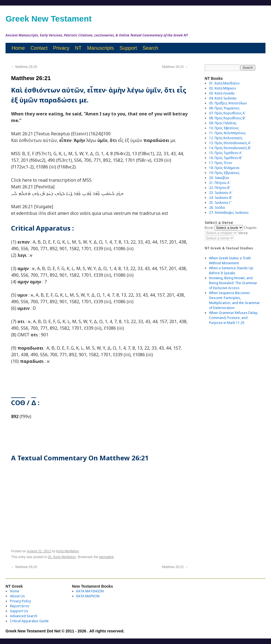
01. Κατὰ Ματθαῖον (62, 557)
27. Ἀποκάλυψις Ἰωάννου (229, 213)
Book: (209, 228)
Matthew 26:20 (24, 67)
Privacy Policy (20, 601)
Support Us (19, 611)
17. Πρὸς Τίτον (221, 163)
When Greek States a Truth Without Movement (230, 261)
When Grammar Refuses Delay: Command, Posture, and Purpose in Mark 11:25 (234, 318)
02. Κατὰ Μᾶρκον (222, 88)
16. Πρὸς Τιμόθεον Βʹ (226, 158)
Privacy (61, 48)
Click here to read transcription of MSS (51, 180)
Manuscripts (101, 48)
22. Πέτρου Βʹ (220, 188)
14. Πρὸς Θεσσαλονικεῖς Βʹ (230, 148)
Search (150, 48)
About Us (17, 596)
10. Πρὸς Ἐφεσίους (224, 128)
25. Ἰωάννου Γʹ (220, 203)
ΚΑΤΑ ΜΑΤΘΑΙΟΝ (90, 591)
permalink (106, 557)
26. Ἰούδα (217, 208)
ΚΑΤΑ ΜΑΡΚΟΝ (88, 596)
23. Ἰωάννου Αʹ (221, 193)
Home (18, 48)
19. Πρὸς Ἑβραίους (224, 173)
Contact (39, 48)
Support (128, 48)
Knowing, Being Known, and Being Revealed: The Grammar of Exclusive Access (233, 283)
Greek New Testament (49, 19)
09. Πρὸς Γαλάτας (223, 123)
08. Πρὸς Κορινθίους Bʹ (227, 118)
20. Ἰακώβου (219, 178)
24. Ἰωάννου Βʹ (221, 198)
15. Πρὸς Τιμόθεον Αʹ (226, 153)
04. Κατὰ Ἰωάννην (223, 98)
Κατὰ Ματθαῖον (68, 551)
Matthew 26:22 (175, 67)
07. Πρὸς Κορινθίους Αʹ (227, 113)
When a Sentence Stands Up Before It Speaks (231, 270)
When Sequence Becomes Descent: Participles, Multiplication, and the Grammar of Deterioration (234, 300)
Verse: (243, 233)
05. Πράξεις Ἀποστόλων (228, 103)
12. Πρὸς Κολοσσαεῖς (226, 138)
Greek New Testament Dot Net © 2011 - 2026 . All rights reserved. (65, 631)
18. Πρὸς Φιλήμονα (224, 168)
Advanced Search (24, 616)
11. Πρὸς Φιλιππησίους (227, 133)
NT (78, 48)
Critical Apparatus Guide (29, 621)
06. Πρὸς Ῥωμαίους (224, 108)
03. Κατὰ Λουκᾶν (222, 93)
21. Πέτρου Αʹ (220, 183)
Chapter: (251, 228)
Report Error (20, 606)
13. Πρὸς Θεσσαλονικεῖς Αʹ (230, 143)
